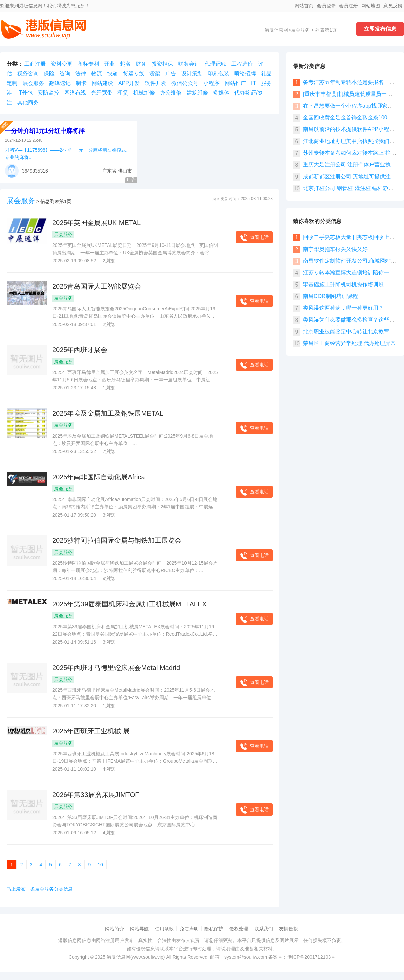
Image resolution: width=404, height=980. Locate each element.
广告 (171, 73)
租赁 (123, 93)
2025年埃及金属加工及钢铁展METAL (108, 413)
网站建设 (102, 83)
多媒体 (221, 93)
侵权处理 (239, 929)
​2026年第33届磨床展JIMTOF (96, 795)
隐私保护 (214, 929)
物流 (97, 73)
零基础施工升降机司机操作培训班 (343, 284)
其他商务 (28, 102)
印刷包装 (218, 73)
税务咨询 (28, 73)
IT (254, 83)
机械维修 (144, 93)
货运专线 (134, 73)
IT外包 (25, 93)
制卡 (81, 83)
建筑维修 (197, 93)
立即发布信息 (380, 29)
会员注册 (348, 6)
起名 (125, 64)
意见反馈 (393, 6)
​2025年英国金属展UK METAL (96, 223)
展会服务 (300, 30)
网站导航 (139, 929)
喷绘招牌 (245, 73)
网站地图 (371, 6)
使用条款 (164, 929)
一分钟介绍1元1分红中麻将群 (45, 131)
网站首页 (304, 6)
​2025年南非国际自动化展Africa (99, 477)
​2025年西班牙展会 (80, 350)
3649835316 (35, 171)
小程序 (211, 83)
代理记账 (215, 64)
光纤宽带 (102, 93)
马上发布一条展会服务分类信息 (40, 889)
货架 (155, 73)
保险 (49, 73)
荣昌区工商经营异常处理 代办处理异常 (349, 343)
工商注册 (35, 64)
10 (100, 865)
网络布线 (75, 93)
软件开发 (156, 83)
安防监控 (48, 93)
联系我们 (264, 929)
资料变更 (62, 64)
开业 (109, 64)
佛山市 (125, 171)
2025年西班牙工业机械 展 (91, 731)
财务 (141, 64)
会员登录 (326, 6)
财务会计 (189, 64)
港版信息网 (276, 30)
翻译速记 (60, 83)
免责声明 (189, 929)
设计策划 (192, 73)
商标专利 (88, 64)
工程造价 (242, 64)
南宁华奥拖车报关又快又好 (335, 249)
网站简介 (114, 929)
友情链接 (289, 929)
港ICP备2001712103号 (311, 957)
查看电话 (254, 238)
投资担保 (162, 64)
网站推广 (235, 83)
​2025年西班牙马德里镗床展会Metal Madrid (116, 668)
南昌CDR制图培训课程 (330, 296)
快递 (112, 73)
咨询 (65, 73)
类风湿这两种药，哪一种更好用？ (343, 308)
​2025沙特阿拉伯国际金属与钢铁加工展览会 (117, 540)
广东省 (109, 171)
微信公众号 (185, 83)
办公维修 (171, 93)
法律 (81, 73)
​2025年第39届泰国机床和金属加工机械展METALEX (129, 604)
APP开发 (129, 83)
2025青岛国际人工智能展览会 (97, 286)
